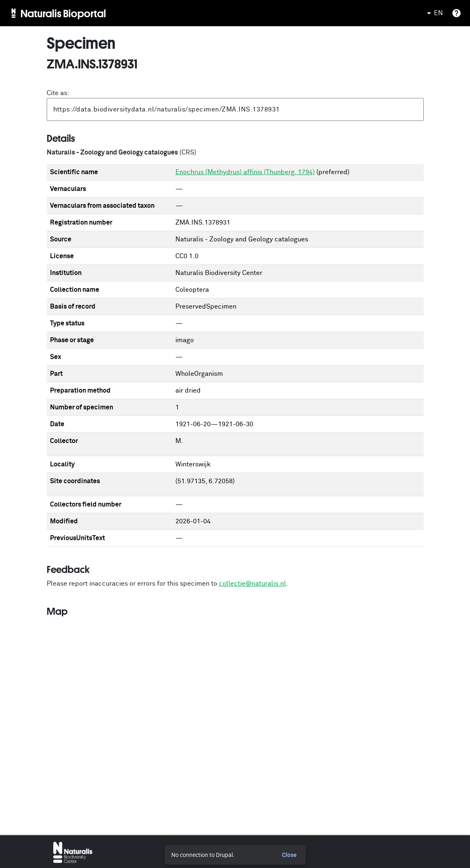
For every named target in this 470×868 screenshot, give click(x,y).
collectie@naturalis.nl (252, 584)
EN (434, 13)
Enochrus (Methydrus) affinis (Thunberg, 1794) (245, 172)
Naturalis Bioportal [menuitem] (63, 13)
